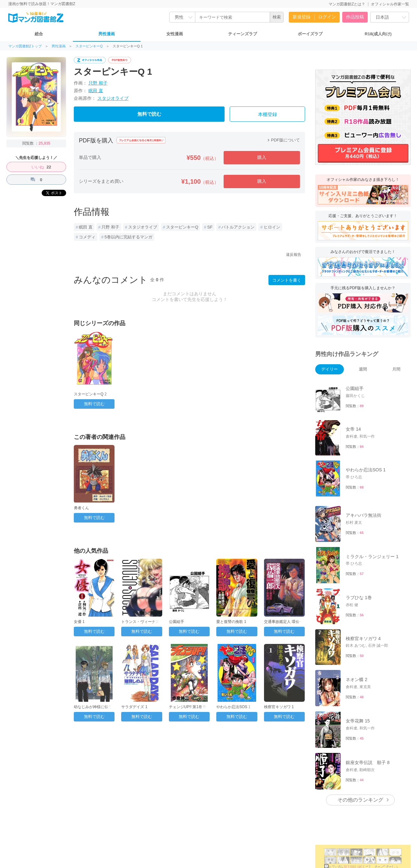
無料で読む (149, 114)
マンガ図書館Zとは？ (347, 4)
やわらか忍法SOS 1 (233, 707)
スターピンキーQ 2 (90, 394)
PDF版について (283, 140)
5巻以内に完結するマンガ (128, 237)
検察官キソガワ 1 (279, 707)
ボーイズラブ (310, 34)
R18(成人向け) (378, 34)
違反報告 (294, 255)
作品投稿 (355, 17)
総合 (39, 34)
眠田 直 (96, 91)
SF (210, 227)
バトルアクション (238, 227)
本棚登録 (268, 114)
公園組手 (177, 622)
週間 (363, 369)
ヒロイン (272, 227)
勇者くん (81, 508)
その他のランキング (360, 800)
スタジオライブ (113, 98)
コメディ (87, 237)
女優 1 (79, 622)
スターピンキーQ (89, 46)
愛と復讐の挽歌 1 (231, 622)
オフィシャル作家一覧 (390, 4)
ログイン (327, 17)
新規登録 (302, 17)
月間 (396, 369)
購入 (262, 157)
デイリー (330, 369)
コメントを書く (287, 280)
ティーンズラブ (243, 34)
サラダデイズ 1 (134, 707)
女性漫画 (175, 34)
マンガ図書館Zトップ (25, 46)
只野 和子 (98, 83)
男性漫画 (107, 34)
